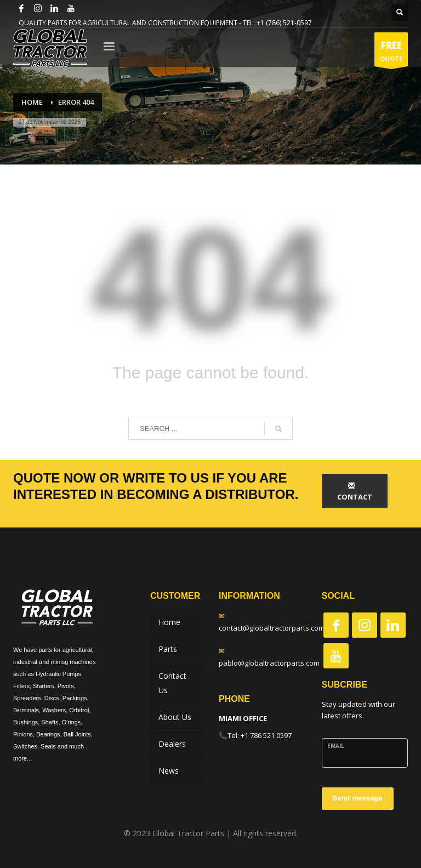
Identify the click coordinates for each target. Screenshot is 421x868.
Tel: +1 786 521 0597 (260, 735)
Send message (358, 798)
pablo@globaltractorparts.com (269, 663)
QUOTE (391, 52)
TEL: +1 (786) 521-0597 (277, 23)
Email (336, 746)
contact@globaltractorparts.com (272, 628)
